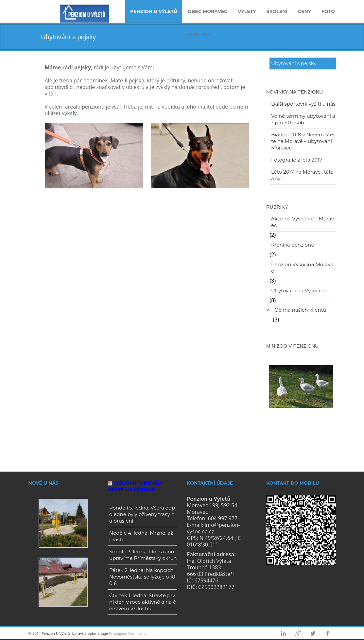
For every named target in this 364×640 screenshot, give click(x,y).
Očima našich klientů (300, 310)
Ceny (304, 11)
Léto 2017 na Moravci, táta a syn (302, 175)
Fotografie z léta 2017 (297, 160)
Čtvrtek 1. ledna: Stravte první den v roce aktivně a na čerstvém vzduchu (142, 602)
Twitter (313, 633)
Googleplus (298, 633)
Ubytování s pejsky (294, 63)
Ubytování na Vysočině (299, 291)
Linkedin (284, 633)
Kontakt (199, 34)
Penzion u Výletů (154, 11)
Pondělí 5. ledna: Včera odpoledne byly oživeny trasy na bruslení (142, 514)
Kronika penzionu (293, 245)
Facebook (328, 633)
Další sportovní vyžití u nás (303, 104)
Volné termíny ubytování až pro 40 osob (303, 119)
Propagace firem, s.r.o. (128, 633)
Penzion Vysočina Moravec (302, 268)
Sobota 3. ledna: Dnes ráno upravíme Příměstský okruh (143, 555)
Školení (277, 11)
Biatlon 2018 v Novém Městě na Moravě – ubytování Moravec (303, 141)
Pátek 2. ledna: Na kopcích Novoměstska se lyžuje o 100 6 (142, 577)
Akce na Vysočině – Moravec (303, 222)
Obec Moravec (208, 11)
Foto (328, 11)
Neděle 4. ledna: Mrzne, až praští (141, 536)
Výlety (247, 11)
